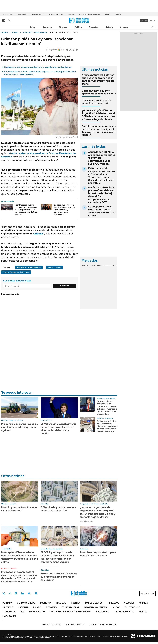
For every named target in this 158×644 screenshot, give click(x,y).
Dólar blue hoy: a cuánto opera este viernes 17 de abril (98, 554)
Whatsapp (36, 593)
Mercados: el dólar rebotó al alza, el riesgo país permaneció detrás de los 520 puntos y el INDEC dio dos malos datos (19, 577)
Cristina (38, 234)
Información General (96, 607)
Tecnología (9, 612)
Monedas (85, 265)
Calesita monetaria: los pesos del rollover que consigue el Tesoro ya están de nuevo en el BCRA (99, 131)
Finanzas (63, 27)
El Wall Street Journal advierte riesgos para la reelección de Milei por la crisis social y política (59, 429)
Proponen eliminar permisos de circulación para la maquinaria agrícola (20, 427)
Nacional (23, 607)
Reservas (71, 14)
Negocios (94, 27)
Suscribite (65, 286)
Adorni (107, 14)
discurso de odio (54, 267)
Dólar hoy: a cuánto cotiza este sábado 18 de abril (97, 102)
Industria (118, 14)
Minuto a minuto (10, 568)
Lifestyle (8, 607)
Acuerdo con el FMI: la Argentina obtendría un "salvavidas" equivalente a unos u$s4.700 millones (102, 158)
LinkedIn (22, 593)
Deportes (51, 607)
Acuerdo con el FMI (56, 14)
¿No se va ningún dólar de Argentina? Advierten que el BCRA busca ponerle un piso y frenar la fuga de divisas (98, 115)
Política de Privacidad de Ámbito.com (70, 612)
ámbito (4, 33)
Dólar (32, 27)
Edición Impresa (70, 607)
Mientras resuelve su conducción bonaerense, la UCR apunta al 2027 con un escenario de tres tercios (26, 210)
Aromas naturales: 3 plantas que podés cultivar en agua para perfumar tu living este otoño (98, 79)
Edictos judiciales (124, 612)
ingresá (152, 20)
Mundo (37, 607)
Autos (117, 607)
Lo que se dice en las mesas (90, 14)
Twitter (4, 593)
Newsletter (152, 27)
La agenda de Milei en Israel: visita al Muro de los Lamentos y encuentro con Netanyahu (65, 210)
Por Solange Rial (86, 521)
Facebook (10, 593)
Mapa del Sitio (37, 612)
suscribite (144, 20)
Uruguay (124, 27)
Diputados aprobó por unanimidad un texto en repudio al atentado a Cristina (38, 67)
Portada (7, 603)
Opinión (109, 27)
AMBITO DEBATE (102, 624)
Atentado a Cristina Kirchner (35, 33)
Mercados (113, 603)
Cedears (113, 265)
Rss (22, 612)
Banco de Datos (94, 603)
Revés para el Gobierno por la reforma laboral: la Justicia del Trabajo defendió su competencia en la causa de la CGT (102, 195)
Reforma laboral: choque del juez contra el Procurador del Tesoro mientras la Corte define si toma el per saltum (101, 176)
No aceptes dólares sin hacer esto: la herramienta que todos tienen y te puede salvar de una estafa (20, 557)
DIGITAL (52, 624)
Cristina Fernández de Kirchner (16, 272)
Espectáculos (133, 607)
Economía (47, 27)
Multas (143, 612)
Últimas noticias (26, 603)
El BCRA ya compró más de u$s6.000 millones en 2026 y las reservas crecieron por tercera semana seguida (58, 557)
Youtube (29, 593)
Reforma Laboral (38, 14)
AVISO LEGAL (102, 612)
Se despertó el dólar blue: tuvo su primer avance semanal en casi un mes (102, 211)
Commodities (103, 265)
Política (78, 27)
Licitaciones (9, 616)
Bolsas (93, 265)
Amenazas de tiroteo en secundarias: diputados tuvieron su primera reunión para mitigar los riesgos (107, 426)
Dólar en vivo (22, 14)
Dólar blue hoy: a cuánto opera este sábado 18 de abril (99, 92)
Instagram (16, 593)
